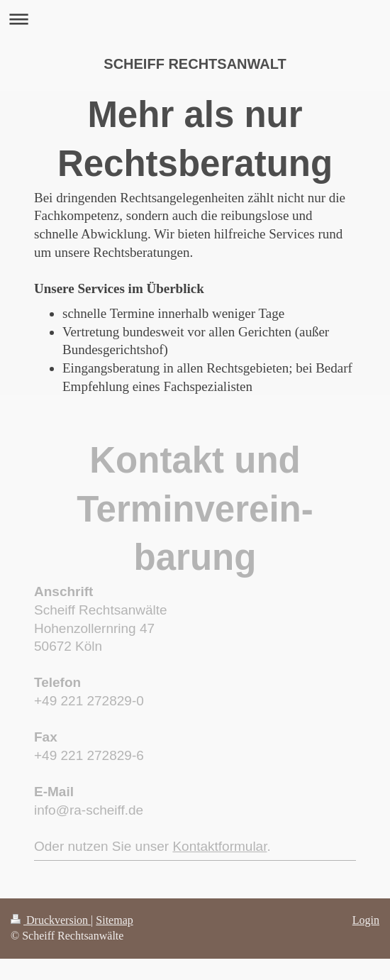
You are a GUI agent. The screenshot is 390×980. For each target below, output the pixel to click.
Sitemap (114, 920)
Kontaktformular (219, 846)
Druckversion (51, 920)
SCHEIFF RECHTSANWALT (195, 64)
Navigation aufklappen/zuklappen (195, 19)
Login (366, 920)
